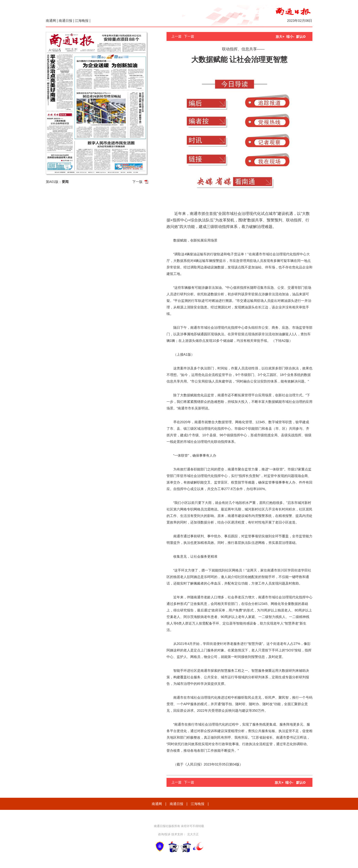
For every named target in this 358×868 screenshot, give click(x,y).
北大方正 (193, 834)
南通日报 (65, 21)
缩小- (290, 37)
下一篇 (189, 36)
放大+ (280, 37)
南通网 (51, 21)
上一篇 (176, 36)
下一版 (137, 182)
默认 (301, 37)
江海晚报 (82, 21)
